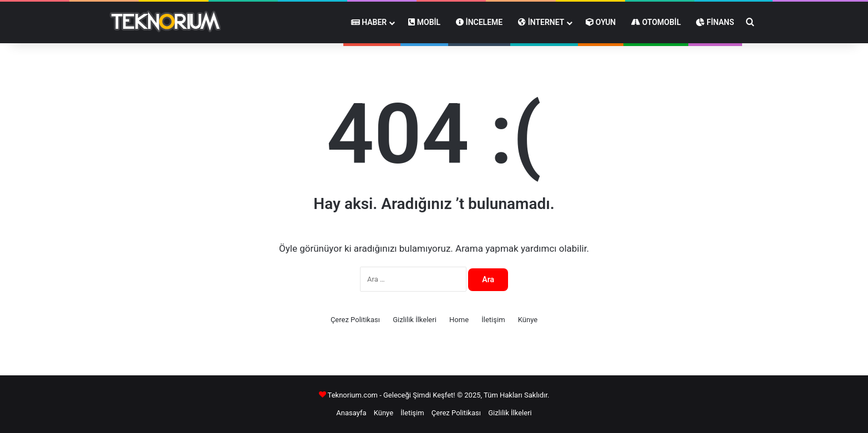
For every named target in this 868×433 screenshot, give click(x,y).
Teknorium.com (353, 395)
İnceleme (479, 22)
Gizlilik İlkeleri (415, 320)
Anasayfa (351, 413)
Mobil (424, 22)
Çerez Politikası (355, 320)
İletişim (493, 320)
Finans (715, 22)
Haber (369, 22)
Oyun (601, 22)
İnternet (541, 22)
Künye (528, 320)
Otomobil (656, 22)
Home (459, 320)
